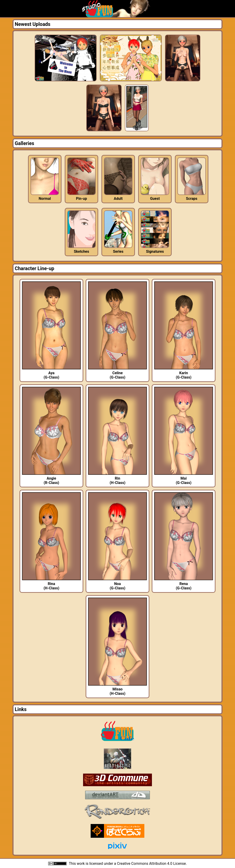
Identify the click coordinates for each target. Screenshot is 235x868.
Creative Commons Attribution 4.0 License (151, 864)
